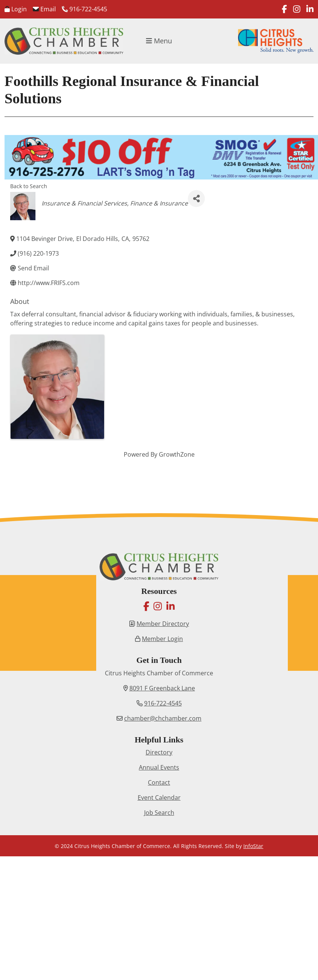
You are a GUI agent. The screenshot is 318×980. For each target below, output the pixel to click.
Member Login (162, 639)
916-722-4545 (84, 9)
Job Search (159, 813)
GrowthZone (177, 454)
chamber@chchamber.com (163, 718)
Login (16, 9)
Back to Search (29, 186)
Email (44, 9)
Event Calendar (159, 797)
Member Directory (163, 624)
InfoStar (253, 846)
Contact (159, 782)
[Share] (196, 199)
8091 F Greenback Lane (162, 688)
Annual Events (159, 767)
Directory (159, 752)
